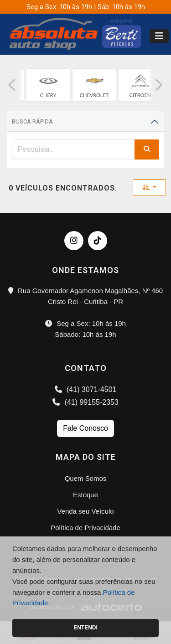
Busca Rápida (32, 121)
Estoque (85, 495)
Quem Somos (86, 478)
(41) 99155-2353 (85, 402)
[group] (48, 85)
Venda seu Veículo (85, 511)
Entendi (85, 628)
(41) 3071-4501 (86, 389)
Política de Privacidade (85, 528)
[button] (12, 85)
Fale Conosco (85, 428)
